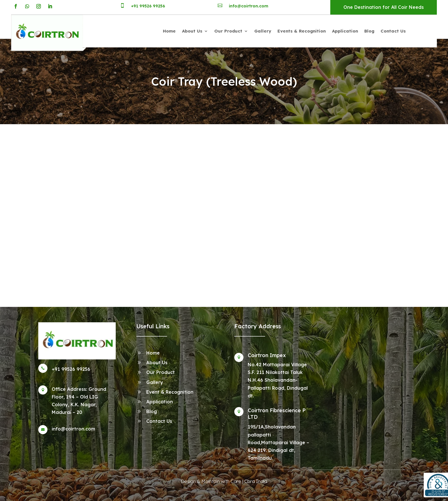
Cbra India (256, 481)
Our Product (228, 31)
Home (169, 31)
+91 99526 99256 (148, 6)
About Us (192, 31)
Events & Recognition (302, 31)
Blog (369, 31)
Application (345, 31)
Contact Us (393, 31)
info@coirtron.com (249, 6)
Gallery (263, 31)
